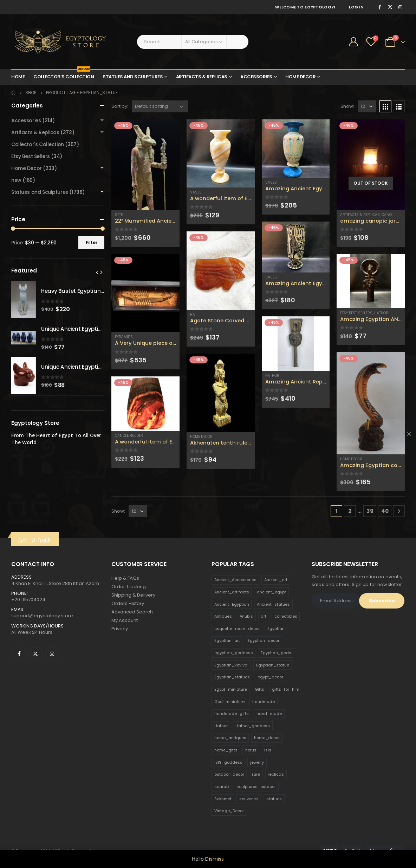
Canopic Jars (395, 215)
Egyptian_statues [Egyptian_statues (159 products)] (232, 677)
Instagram (52, 654)
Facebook (19, 654)
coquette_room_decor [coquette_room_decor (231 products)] (237, 629)
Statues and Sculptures (133, 77)
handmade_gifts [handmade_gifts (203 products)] (232, 714)
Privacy (120, 629)
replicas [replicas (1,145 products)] (276, 774)
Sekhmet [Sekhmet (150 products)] (223, 799)
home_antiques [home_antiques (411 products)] (230, 738)
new (16, 180)
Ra (193, 314)
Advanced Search (132, 612)
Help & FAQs (125, 578)
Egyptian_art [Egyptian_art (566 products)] (227, 640)
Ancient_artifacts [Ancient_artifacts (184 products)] (232, 592)
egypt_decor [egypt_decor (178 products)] (270, 677)
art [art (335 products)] (264, 616)
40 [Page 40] (385, 511)
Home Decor (300, 77)
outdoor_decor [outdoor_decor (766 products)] (229, 774)
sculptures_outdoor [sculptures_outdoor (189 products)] (256, 787)
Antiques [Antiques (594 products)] (223, 616)
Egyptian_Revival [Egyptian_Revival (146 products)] (231, 665)
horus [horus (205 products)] (251, 750)
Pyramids (124, 337)
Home (18, 77)
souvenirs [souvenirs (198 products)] (249, 799)
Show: (347, 106)
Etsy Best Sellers (356, 313)
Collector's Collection (38, 144)
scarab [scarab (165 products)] (222, 787)
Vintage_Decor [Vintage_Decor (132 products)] (229, 811)
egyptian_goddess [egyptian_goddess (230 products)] (234, 653)
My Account (125, 620)
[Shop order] (160, 106)
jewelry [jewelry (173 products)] (257, 762)
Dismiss (214, 859)
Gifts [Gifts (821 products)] (259, 689)
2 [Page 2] (350, 511)
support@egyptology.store (42, 616)
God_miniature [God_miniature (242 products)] (229, 702)
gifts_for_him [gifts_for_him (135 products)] (286, 689)
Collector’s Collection (64, 75)
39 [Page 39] (370, 511)
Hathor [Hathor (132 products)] (221, 726)
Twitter (35, 654)
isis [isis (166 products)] (268, 750)
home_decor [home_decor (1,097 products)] (267, 738)
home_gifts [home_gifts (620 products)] (226, 750)
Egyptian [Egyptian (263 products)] (276, 629)
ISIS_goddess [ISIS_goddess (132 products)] (228, 762)
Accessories (256, 77)
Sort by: (120, 106)
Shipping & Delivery (133, 595)
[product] (145, 165)
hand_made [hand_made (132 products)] (269, 714)
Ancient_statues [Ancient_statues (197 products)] (273, 604)
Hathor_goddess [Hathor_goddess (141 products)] (253, 726)
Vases (196, 192)
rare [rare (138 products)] (256, 774)
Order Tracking (129, 587)
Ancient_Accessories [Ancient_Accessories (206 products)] (235, 580)
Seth (119, 215)
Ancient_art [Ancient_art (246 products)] (276, 580)
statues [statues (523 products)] (274, 799)
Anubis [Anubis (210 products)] (246, 616)
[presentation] (97, 272)
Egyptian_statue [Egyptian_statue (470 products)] (273, 665)
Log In (356, 7)
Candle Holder (129, 436)
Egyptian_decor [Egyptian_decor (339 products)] (264, 640)
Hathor (272, 376)
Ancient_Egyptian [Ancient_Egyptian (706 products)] (232, 604)
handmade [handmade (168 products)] (264, 702)
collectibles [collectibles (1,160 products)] (286, 616)
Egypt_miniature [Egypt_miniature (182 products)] (231, 689)
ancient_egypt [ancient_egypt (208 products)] (271, 592)
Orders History (128, 603)
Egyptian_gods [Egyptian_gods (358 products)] (276, 653)
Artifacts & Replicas (202, 77)
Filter (92, 242)
